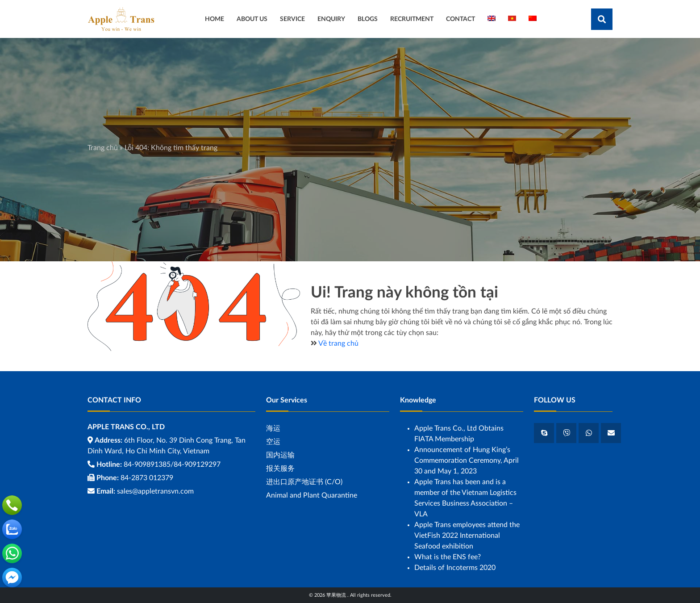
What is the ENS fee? (448, 557)
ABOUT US (252, 19)
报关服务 (280, 469)
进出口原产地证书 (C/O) (304, 482)
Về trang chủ (338, 343)
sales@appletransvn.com (155, 491)
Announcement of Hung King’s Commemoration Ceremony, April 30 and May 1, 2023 (467, 461)
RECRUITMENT (412, 19)
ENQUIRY (331, 19)
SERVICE (292, 19)
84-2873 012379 (147, 478)
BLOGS (368, 19)
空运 (273, 442)
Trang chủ (103, 148)
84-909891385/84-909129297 (172, 465)
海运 (273, 428)
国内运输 (280, 455)
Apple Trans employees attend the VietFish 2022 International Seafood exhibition (467, 536)
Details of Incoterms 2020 (455, 568)
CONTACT (460, 19)
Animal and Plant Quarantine (312, 495)
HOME (215, 19)
